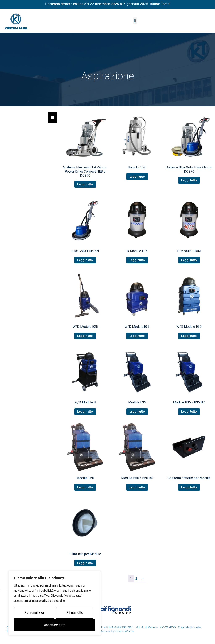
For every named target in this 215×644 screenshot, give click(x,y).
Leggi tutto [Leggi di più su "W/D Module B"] (85, 411)
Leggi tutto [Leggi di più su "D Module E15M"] (189, 260)
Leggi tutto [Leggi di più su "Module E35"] (137, 411)
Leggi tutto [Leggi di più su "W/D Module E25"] (85, 336)
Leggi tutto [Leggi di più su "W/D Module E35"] (137, 336)
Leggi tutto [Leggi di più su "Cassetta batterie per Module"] (189, 487)
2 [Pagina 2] (136, 579)
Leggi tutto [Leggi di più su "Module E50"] (85, 487)
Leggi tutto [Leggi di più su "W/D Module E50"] (189, 336)
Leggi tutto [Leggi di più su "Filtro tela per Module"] (85, 563)
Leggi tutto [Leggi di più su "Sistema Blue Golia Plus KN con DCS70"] (189, 180)
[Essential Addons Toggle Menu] (52, 118)
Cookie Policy (47, 638)
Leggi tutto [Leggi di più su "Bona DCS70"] (137, 177)
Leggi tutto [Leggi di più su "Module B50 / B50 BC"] (137, 487)
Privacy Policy (69, 638)
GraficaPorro (125, 638)
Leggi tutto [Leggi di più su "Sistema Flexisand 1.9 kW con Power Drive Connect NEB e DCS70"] (85, 184)
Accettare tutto (55, 625)
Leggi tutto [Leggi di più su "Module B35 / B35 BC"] (189, 411)
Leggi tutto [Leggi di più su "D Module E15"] (137, 260)
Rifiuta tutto (75, 613)
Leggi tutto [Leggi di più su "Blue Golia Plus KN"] (85, 260)
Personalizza (34, 613)
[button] (135, 21)
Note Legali (89, 638)
